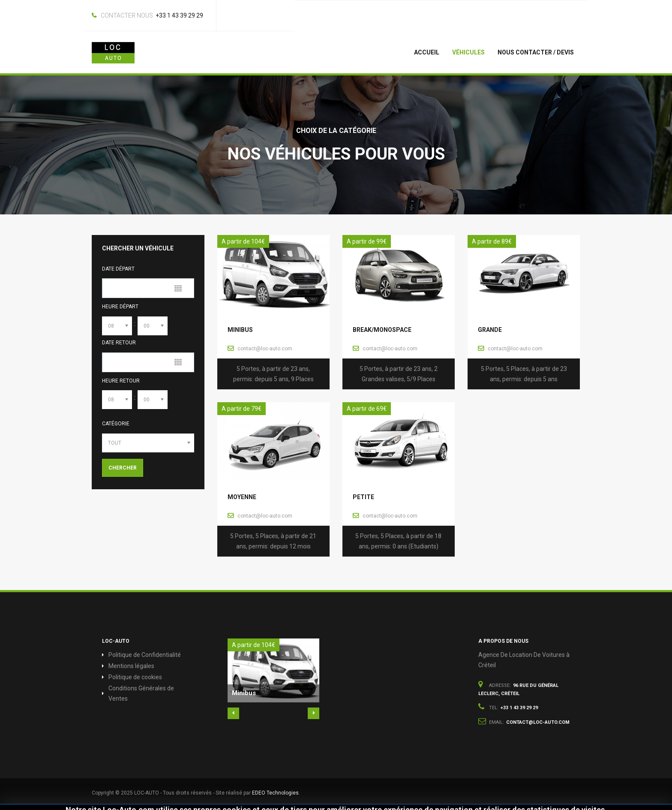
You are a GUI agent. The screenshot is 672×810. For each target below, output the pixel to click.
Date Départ (118, 269)
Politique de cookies (135, 677)
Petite (363, 497)
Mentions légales (131, 666)
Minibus (240, 330)
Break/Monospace (382, 330)
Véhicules (468, 52)
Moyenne (242, 497)
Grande (490, 330)
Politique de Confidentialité (145, 655)
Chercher (123, 468)
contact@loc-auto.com (265, 349)
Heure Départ (120, 307)
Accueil (427, 52)
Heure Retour (121, 381)
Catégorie (116, 424)
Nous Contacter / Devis (536, 52)
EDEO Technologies (275, 793)
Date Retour (119, 343)
